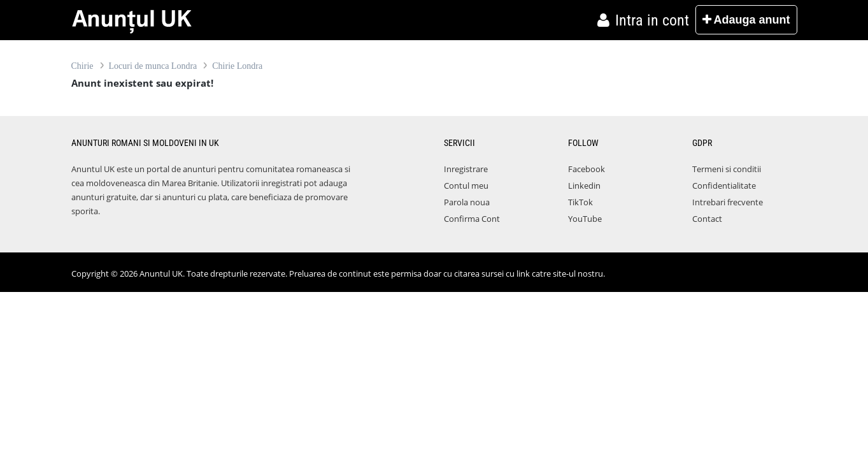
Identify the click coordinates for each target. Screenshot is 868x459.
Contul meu (466, 186)
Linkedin (584, 186)
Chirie (82, 66)
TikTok (580, 202)
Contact (707, 219)
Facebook (587, 169)
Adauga (746, 20)
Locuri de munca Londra (153, 66)
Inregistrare (466, 169)
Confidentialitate (724, 186)
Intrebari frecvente (728, 202)
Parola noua (467, 202)
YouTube (585, 219)
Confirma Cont (472, 219)
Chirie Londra (237, 66)
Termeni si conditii (727, 169)
